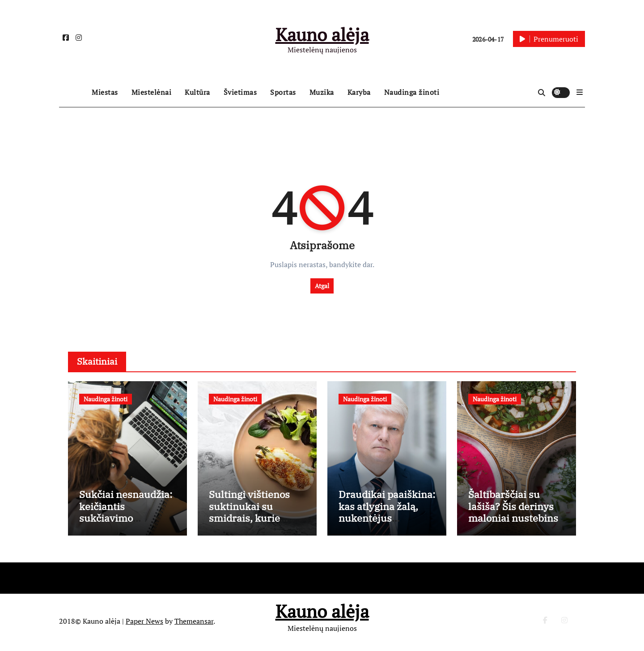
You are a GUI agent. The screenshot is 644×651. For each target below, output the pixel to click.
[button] (580, 92)
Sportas (283, 92)
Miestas (105, 92)
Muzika (322, 92)
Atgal (322, 286)
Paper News (144, 623)
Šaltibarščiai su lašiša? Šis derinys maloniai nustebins (513, 509)
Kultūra (197, 92)
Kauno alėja (322, 34)
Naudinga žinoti (412, 92)
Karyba (359, 92)
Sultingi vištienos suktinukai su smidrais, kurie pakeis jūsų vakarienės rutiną (250, 521)
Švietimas (240, 92)
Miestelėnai (152, 92)
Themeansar (194, 623)
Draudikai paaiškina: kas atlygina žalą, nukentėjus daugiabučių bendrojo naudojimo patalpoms (387, 526)
